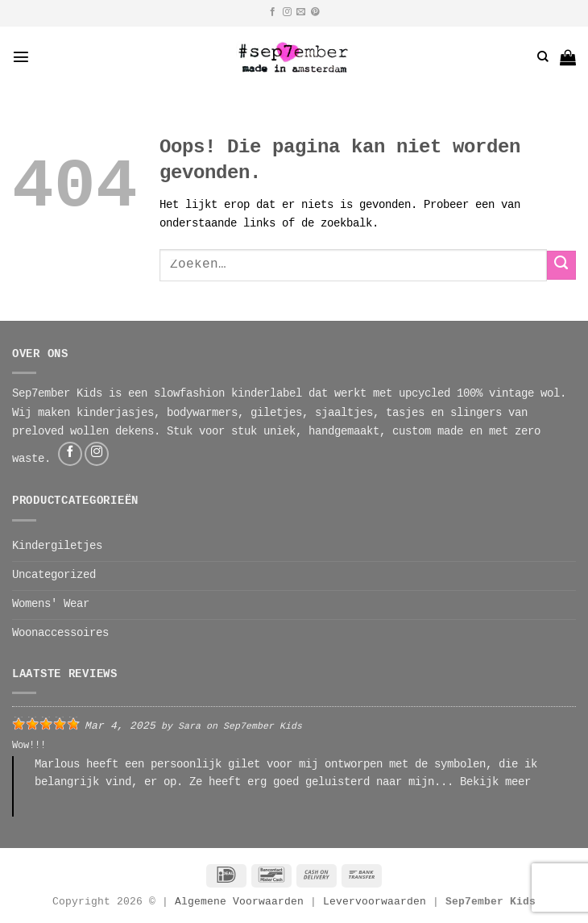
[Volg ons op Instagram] (287, 12)
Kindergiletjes (57, 547)
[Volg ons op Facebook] (273, 12)
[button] (21, 56)
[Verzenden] (561, 265)
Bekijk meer (495, 783)
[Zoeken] (543, 57)
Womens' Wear (51, 605)
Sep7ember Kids (263, 727)
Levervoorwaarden (378, 902)
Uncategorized (54, 576)
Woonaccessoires (60, 634)
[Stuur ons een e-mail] (301, 12)
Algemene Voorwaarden (239, 902)
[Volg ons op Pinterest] (315, 12)
